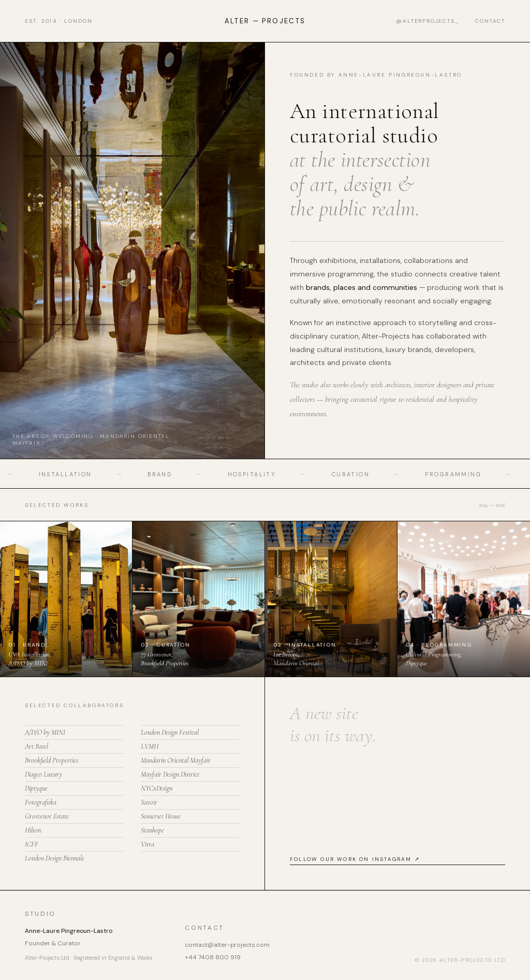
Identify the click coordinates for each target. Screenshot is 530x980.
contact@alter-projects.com (227, 945)
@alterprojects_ (427, 21)
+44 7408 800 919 (213, 957)
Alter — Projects (265, 21)
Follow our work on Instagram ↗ (355, 859)
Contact (490, 21)
